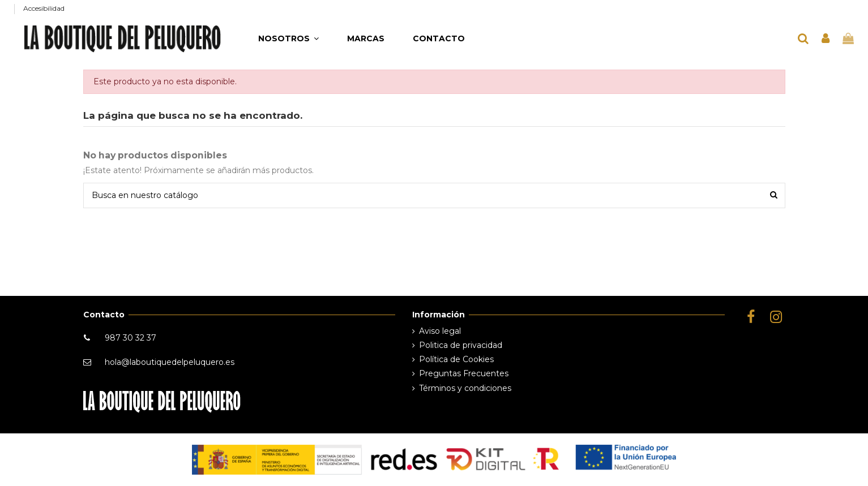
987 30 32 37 (131, 338)
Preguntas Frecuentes (464, 373)
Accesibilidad (44, 8)
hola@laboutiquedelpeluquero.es (170, 362)
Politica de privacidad (461, 345)
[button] (288, 38)
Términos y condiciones (465, 388)
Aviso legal (440, 331)
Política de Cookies (456, 359)
